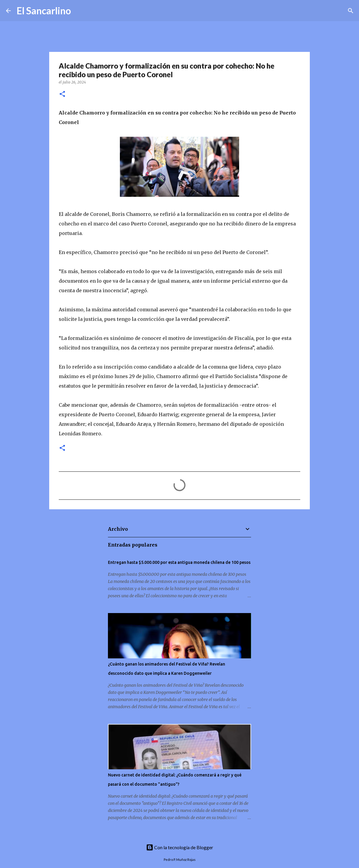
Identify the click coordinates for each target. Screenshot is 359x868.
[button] (62, 94)
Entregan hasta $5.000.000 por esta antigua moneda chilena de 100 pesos (179, 562)
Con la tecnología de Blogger (180, 847)
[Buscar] (79, 11)
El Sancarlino (44, 11)
